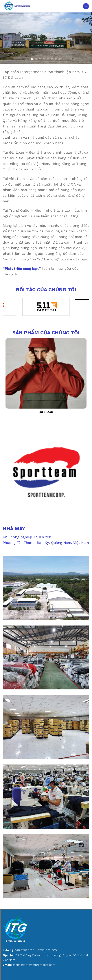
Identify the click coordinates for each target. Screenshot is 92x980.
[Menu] (86, 6)
